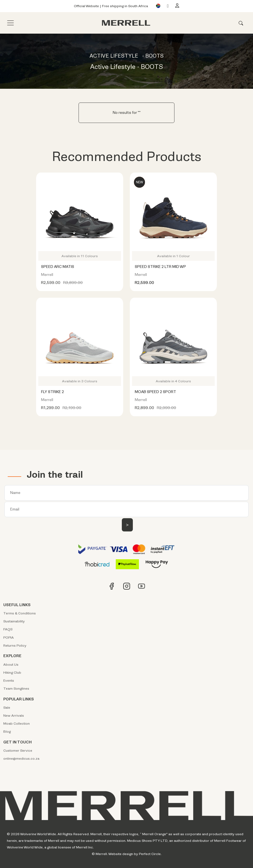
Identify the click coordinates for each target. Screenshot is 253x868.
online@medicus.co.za (21, 759)
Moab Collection (17, 724)
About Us (11, 665)
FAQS (8, 629)
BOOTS (154, 56)
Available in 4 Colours (173, 381)
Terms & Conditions (20, 613)
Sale (7, 708)
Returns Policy (15, 646)
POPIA (9, 638)
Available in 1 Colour (173, 256)
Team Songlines (16, 689)
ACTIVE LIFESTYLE (114, 56)
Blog (7, 732)
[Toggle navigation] (10, 23)
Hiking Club (12, 673)
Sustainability (14, 621)
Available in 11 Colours (80, 256)
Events (9, 681)
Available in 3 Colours (80, 381)
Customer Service (18, 751)
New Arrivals (14, 716)
